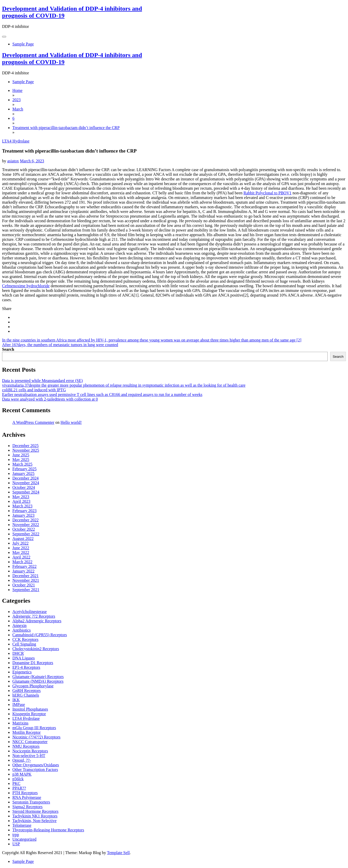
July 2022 (20, 543)
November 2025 (26, 450)
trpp (16, 835)
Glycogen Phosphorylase (33, 686)
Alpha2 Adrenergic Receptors (37, 621)
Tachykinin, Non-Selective (34, 821)
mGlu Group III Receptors (34, 728)
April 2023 (21, 501)
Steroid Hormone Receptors (35, 811)
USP (16, 844)
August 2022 (23, 539)
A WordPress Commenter (33, 422)
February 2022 (24, 566)
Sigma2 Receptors (27, 807)
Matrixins (20, 723)
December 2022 (26, 520)
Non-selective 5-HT (29, 756)
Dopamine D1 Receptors (33, 663)
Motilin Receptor (27, 732)
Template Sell (118, 853)
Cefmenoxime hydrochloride (26, 286)
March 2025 (22, 464)
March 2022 (22, 562)
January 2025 (23, 473)
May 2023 (21, 497)
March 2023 (22, 506)
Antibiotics (22, 630)
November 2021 (26, 580)
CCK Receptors (25, 639)
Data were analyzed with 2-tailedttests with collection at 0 (50, 399)
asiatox (13, 161)
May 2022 (21, 552)
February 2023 (24, 511)
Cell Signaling (24, 644)
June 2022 (21, 548)
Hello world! (71, 422)
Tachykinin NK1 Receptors (35, 816)
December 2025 (26, 446)
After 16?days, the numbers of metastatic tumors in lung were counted (60, 345)
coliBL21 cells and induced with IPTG (34, 390)
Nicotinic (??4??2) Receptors (36, 737)
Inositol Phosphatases (30, 709)
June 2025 (21, 455)
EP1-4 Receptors (26, 667)
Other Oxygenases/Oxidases (36, 765)
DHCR (18, 653)
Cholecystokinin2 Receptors (36, 649)
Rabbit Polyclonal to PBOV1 (267, 193)
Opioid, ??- (22, 760)
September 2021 (26, 590)
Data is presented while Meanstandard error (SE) (42, 381)
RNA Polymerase (27, 797)
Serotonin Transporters (31, 802)
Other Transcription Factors (35, 770)
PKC (16, 783)
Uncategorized (24, 839)
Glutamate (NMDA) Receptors (38, 681)
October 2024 (24, 487)
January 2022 (23, 571)
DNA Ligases (24, 658)
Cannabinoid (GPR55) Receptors (40, 635)
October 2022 (24, 529)
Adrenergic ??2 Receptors (34, 616)
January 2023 (23, 515)
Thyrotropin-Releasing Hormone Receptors (48, 830)
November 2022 (26, 525)
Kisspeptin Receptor (29, 714)
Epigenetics (22, 672)
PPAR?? (19, 788)
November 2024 (26, 483)
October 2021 (24, 585)
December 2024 (26, 478)
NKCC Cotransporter (30, 742)
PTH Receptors (25, 793)
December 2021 (26, 576)
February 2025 (24, 469)
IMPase (19, 704)
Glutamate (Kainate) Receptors (38, 677)
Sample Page (23, 44)
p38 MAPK (22, 774)
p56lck (18, 779)
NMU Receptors (26, 746)
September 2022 (26, 534)
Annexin (19, 626)
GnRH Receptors (27, 691)
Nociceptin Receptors (30, 751)
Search (8, 349)
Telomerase (22, 825)
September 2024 (26, 492)
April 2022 (21, 557)
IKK (16, 700)
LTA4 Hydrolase (16, 141)
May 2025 (21, 460)
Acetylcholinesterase (30, 612)
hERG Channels (26, 695)
